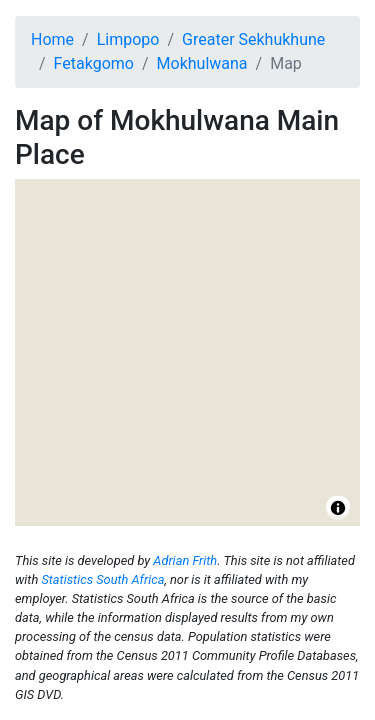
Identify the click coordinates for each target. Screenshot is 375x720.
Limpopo (128, 39)
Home (52, 39)
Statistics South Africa (102, 579)
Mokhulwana (202, 63)
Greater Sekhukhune (253, 39)
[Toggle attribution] (338, 508)
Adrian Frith (185, 560)
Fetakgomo (94, 63)
